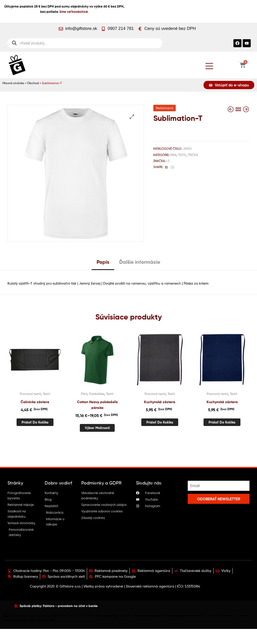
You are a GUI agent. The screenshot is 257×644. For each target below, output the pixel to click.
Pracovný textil (30, 394)
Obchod (33, 83)
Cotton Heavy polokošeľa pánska (97, 405)
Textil (182, 155)
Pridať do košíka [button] (35, 422)
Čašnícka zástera (35, 402)
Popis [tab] (103, 262)
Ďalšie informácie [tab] (140, 262)
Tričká (193, 155)
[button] (132, 117)
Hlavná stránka (13, 83)
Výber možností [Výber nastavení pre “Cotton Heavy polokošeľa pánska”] (97, 428)
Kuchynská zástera (160, 402)
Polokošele (97, 394)
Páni (173, 155)
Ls (168, 161)
